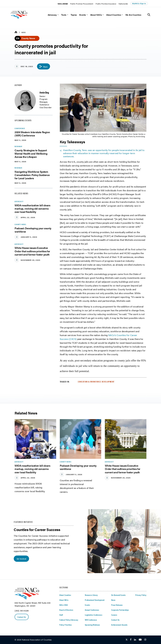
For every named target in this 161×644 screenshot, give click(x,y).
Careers (114, 615)
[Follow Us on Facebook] (131, 640)
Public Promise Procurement (82, 4)
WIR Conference (91, 620)
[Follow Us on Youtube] (140, 640)
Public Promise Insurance (106, 4)
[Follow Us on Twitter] (127, 640)
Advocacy (52, 15)
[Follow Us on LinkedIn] (135, 640)
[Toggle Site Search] (149, 15)
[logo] (23, 20)
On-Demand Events (118, 595)
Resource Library (91, 595)
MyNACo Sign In (139, 3)
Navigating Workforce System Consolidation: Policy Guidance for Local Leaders (32, 175)
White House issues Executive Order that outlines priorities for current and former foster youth (32, 251)
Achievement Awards (119, 625)
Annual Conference (92, 610)
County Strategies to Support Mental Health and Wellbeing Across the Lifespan (31, 154)
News (24, 32)
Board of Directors (66, 610)
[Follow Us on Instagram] (145, 640)
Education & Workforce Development (96, 382)
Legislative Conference (94, 615)
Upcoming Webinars (92, 625)
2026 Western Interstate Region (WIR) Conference (32, 134)
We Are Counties (133, 15)
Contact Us (22, 617)
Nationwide (123, 4)
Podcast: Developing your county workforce (33, 230)
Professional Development (95, 600)
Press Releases (117, 605)
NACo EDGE (63, 4)
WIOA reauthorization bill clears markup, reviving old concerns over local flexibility (32, 209)
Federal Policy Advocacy (69, 620)
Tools (64, 15)
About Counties (114, 15)
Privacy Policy (141, 595)
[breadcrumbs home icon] (16, 32)
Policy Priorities (65, 625)
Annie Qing (44, 92)
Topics (74, 15)
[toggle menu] (58, 15)
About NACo (96, 15)
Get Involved (21, 559)
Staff (61, 615)
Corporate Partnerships (120, 610)
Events (83, 15)
